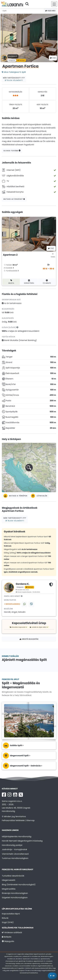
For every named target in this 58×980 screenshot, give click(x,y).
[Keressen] (28, 4)
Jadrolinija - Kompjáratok (14, 849)
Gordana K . (13, 56)
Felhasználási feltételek (13, 820)
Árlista (11, 282)
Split (4, 11)
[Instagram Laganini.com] (9, 795)
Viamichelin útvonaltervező (15, 854)
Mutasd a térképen (15, 496)
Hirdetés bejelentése (29, 639)
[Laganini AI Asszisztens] (52, 976)
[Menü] (54, 4)
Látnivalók (39, 496)
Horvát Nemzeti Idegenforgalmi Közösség (22, 841)
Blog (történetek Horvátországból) (19, 885)
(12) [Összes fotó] (51, 248)
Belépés (7, 937)
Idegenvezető (9, 880)
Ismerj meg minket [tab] (13, 596)
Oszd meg (50, 11)
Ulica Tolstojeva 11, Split (14, 72)
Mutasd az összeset (14, 199)
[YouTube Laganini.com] (15, 795)
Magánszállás (9, 889)
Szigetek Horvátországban (15, 898)
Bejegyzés (8, 941)
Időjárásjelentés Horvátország (17, 836)
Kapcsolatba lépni (11, 914)
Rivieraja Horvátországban (15, 893)
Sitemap (30, 820)
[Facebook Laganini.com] (4, 795)
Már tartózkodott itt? (14, 79)
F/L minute (47, 282)
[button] (29, 468)
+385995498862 (12, 604)
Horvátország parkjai (12, 845)
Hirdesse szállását (12, 932)
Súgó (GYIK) (8, 922)
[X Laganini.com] (21, 795)
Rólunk (5, 918)
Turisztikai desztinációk (13, 876)
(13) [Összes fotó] (53, 58)
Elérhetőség (29, 282)
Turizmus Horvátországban (15, 858)
